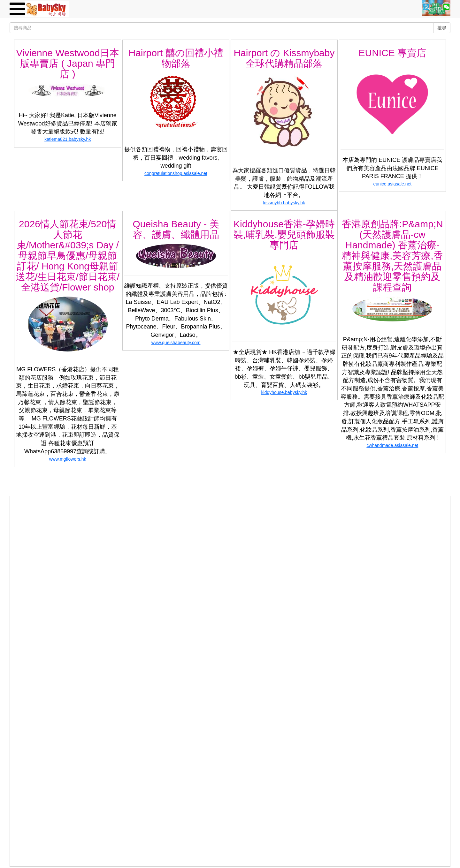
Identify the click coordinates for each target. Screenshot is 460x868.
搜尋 (442, 28)
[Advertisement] (230, 541)
